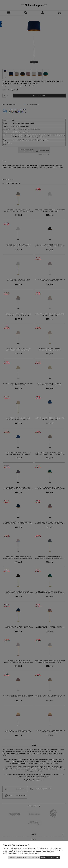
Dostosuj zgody (34, 857)
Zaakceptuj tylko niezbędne (18, 857)
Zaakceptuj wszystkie (50, 857)
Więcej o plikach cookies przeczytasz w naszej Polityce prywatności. (22, 853)
